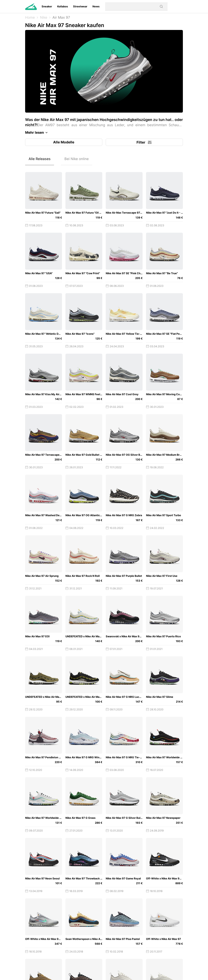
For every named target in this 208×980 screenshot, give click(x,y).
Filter (144, 142)
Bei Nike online (77, 159)
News (96, 6)
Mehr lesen (37, 133)
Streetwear (80, 6)
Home (30, 17)
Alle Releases (40, 159)
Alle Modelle (64, 142)
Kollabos (63, 6)
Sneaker (47, 6)
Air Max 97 (61, 17)
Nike (44, 17)
